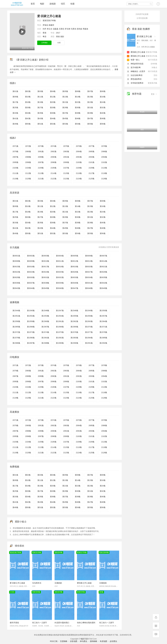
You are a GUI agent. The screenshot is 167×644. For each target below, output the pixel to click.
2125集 (92, 179)
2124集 (79, 179)
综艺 (63, 4)
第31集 (90, 108)
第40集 (103, 113)
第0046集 (60, 288)
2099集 (66, 162)
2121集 (41, 179)
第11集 (40, 97)
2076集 (79, 146)
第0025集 (60, 272)
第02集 (28, 91)
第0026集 (74, 272)
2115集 (66, 173)
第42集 (28, 118)
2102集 (104, 162)
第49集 (15, 124)
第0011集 (60, 261)
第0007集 (103, 256)
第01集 (15, 91)
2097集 (41, 162)
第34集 (28, 113)
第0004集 (60, 256)
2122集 (53, 179)
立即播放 (44, 43)
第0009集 (31, 261)
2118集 (104, 173)
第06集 (78, 91)
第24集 (103, 102)
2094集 (104, 157)
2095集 (15, 162)
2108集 (79, 168)
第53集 (65, 124)
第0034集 (89, 277)
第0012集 (74, 261)
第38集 (78, 113)
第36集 (53, 113)
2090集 (53, 157)
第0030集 (31, 277)
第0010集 (45, 261)
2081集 (41, 151)
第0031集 (45, 277)
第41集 (15, 118)
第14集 (78, 97)
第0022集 (16, 272)
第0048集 (89, 288)
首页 (33, 4)
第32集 (103, 108)
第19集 (40, 102)
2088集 (28, 157)
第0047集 (74, 288)
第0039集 (60, 283)
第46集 (78, 118)
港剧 (62, 37)
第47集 (90, 118)
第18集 (28, 102)
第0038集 (45, 283)
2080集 (28, 151)
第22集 (78, 102)
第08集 (103, 91)
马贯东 (73, 29)
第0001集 (16, 256)
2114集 (53, 173)
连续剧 (53, 4)
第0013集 (89, 261)
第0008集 (16, 261)
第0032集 (60, 277)
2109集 (92, 168)
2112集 (28, 173)
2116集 (79, 173)
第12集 (53, 97)
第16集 (103, 97)
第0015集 (16, 267)
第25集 (15, 108)
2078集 (104, 146)
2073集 (41, 146)
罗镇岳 (45, 25)
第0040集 (74, 283)
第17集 (15, 102)
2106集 (53, 168)
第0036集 (16, 283)
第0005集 (74, 256)
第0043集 (16, 288)
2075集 (66, 146)
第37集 (65, 113)
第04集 (53, 91)
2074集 (53, 146)
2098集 (53, 162)
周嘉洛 (85, 29)
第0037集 (31, 283)
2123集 (66, 179)
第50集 (28, 124)
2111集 (15, 173)
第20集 (53, 102)
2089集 (41, 157)
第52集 (53, 124)
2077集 (92, 146)
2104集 (28, 168)
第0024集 (45, 272)
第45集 (65, 118)
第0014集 (103, 261)
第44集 (53, 118)
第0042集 (103, 283)
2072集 (28, 146)
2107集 (66, 168)
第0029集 (16, 277)
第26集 (28, 108)
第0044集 (31, 288)
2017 (58, 33)
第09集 (15, 97)
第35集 (40, 113)
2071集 (15, 146)
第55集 (90, 124)
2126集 (104, 179)
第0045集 (45, 288)
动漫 (72, 4)
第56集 (103, 124)
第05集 (65, 91)
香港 (44, 33)
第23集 (90, 102)
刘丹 (44, 29)
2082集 (53, 151)
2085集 (92, 151)
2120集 (28, 179)
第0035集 (103, 277)
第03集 (40, 91)
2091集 (66, 157)
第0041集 (89, 283)
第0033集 (74, 277)
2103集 (15, 168)
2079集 (15, 151)
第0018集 (60, 267)
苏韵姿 (79, 29)
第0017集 (45, 267)
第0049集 (103, 288)
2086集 (104, 151)
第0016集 (31, 267)
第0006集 (89, 256)
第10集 (28, 97)
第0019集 (74, 267)
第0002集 (31, 256)
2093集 (92, 157)
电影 (42, 4)
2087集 (15, 157)
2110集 (104, 168)
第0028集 (103, 272)
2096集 (28, 162)
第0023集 (31, 272)
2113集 (41, 173)
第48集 (103, 118)
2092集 (79, 157)
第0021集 (103, 267)
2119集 (15, 179)
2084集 (79, 151)
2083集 (66, 151)
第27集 (40, 108)
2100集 (79, 162)
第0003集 (45, 256)
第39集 (90, 113)
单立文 (50, 29)
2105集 (41, 168)
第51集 (40, 124)
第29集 (65, 108)
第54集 (78, 124)
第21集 (65, 102)
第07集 (90, 91)
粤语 (44, 37)
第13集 (65, 97)
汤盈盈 (56, 29)
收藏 (59, 43)
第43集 (40, 118)
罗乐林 (68, 29)
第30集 (78, 108)
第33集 (15, 113)
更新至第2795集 (49, 20)
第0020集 (89, 267)
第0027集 (89, 272)
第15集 (90, 97)
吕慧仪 (62, 29)
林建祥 (51, 25)
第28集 (53, 108)
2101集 (92, 162)
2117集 (92, 173)
